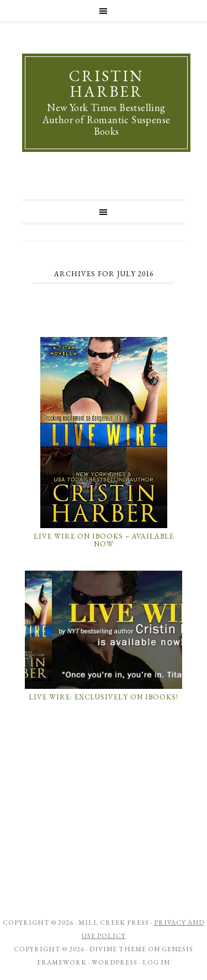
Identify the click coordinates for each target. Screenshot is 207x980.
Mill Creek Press (114, 923)
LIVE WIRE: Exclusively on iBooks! (104, 697)
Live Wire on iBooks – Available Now (104, 540)
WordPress (115, 962)
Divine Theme (118, 949)
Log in (156, 962)
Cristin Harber (106, 83)
